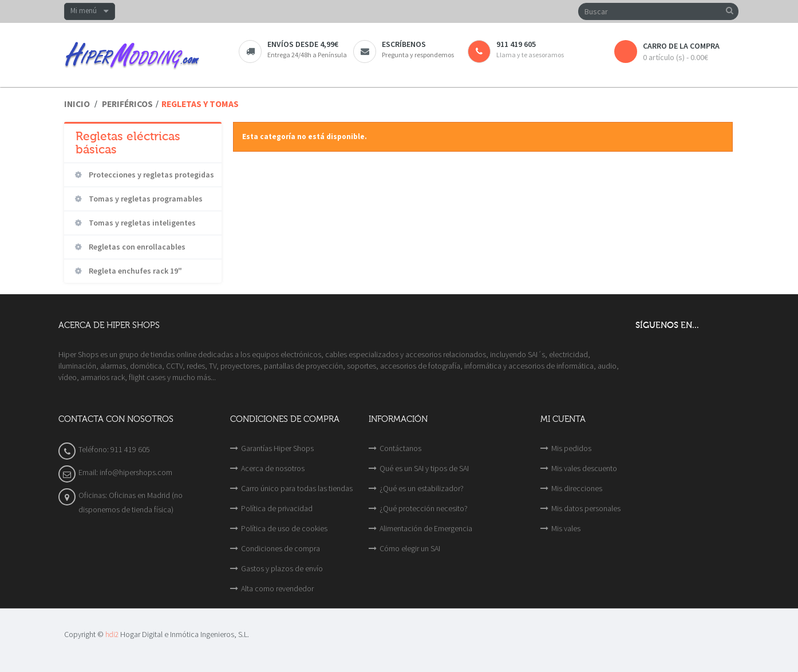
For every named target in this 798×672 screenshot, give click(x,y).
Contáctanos (400, 448)
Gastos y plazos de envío (282, 568)
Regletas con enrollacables (136, 247)
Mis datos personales (586, 508)
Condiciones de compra (281, 548)
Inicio (77, 104)
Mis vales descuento (584, 468)
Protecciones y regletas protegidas (151, 175)
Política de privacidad (277, 508)
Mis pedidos (571, 448)
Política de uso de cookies (284, 528)
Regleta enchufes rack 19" (135, 271)
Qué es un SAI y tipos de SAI (424, 468)
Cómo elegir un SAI (410, 548)
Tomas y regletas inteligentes (141, 223)
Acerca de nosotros (273, 468)
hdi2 (112, 635)
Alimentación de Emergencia (426, 528)
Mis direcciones (577, 488)
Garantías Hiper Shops (277, 448)
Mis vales (566, 528)
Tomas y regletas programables (145, 199)
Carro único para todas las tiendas (297, 488)
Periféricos (127, 104)
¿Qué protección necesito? (424, 508)
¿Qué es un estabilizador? (422, 488)
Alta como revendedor (277, 588)
